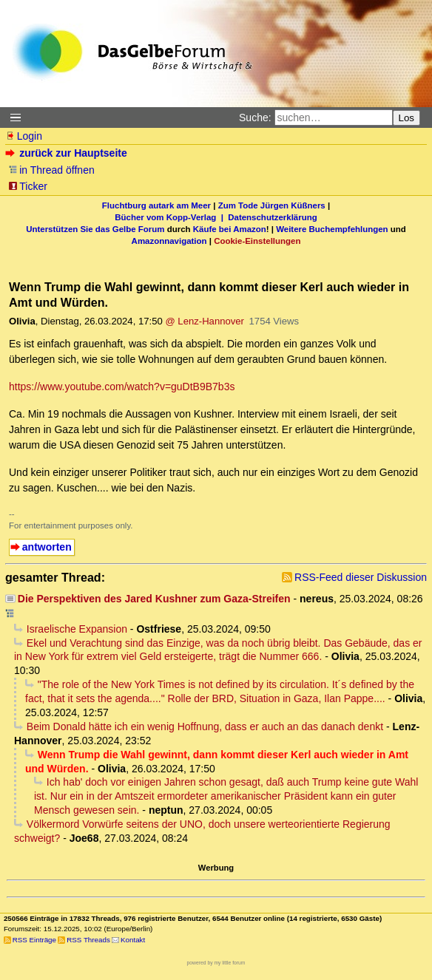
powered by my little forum (216, 963)
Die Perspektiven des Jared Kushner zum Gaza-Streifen (154, 599)
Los (407, 118)
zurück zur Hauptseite (68, 153)
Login (24, 136)
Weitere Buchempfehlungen (332, 229)
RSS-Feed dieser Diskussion (361, 577)
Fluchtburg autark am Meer (156, 205)
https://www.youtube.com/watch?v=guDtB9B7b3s (122, 387)
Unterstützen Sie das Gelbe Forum (95, 229)
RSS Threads (88, 940)
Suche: (255, 118)
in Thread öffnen (51, 170)
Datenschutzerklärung (272, 217)
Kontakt (133, 940)
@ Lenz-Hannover (205, 321)
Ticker (28, 186)
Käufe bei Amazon (230, 229)
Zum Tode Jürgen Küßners (272, 205)
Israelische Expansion (77, 629)
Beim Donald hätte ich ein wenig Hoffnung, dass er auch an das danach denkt (205, 727)
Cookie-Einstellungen (257, 241)
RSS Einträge (34, 940)
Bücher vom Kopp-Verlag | (171, 217)
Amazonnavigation (169, 241)
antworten (47, 547)
